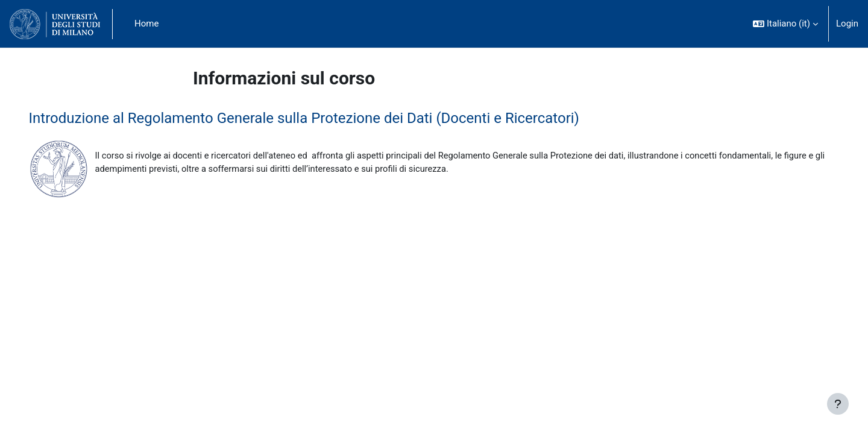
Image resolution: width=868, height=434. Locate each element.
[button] (785, 24)
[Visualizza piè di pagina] (838, 404)
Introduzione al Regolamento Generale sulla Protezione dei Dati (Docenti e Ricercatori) (321, 118)
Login (847, 24)
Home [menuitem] (146, 24)
